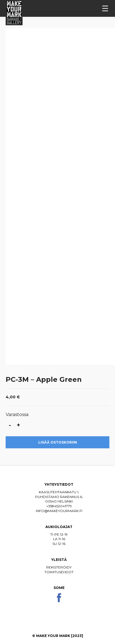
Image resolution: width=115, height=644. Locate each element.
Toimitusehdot (59, 572)
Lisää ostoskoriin (58, 442)
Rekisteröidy (59, 567)
